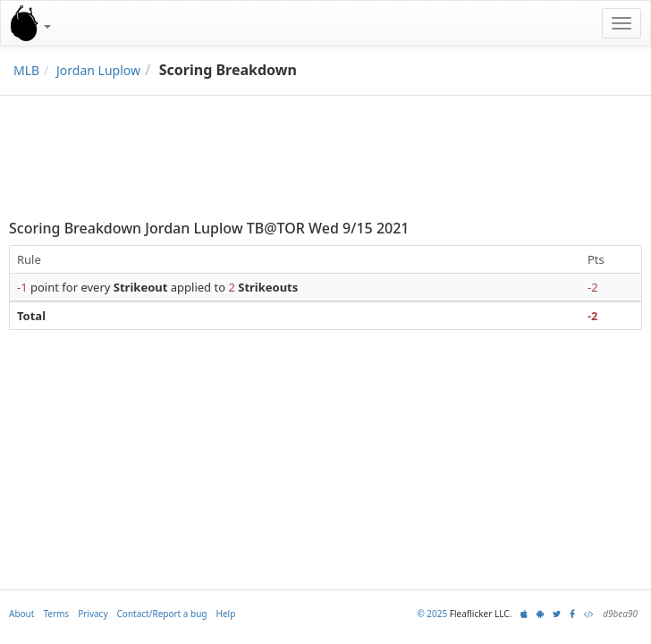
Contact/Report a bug (162, 614)
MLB (26, 70)
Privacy (93, 614)
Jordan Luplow (98, 70)
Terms (56, 614)
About (21, 614)
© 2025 (432, 614)
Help (226, 614)
